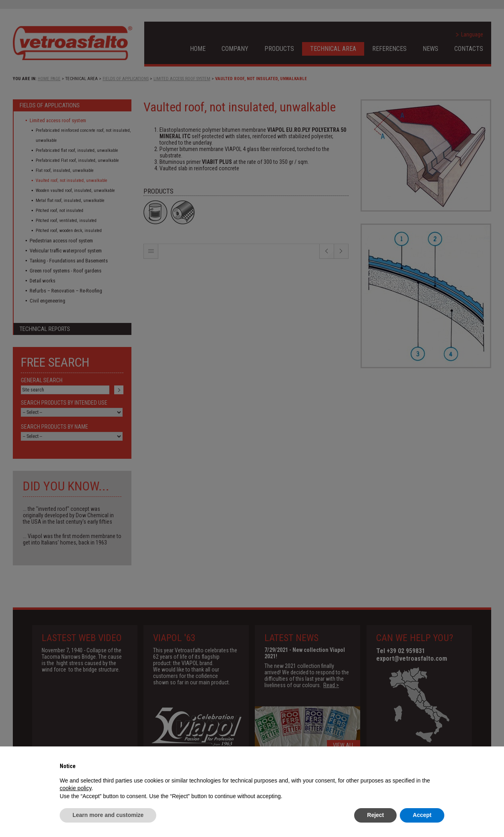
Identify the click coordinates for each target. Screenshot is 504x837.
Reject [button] (375, 815)
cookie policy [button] (76, 788)
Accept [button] (422, 815)
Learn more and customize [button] (108, 815)
